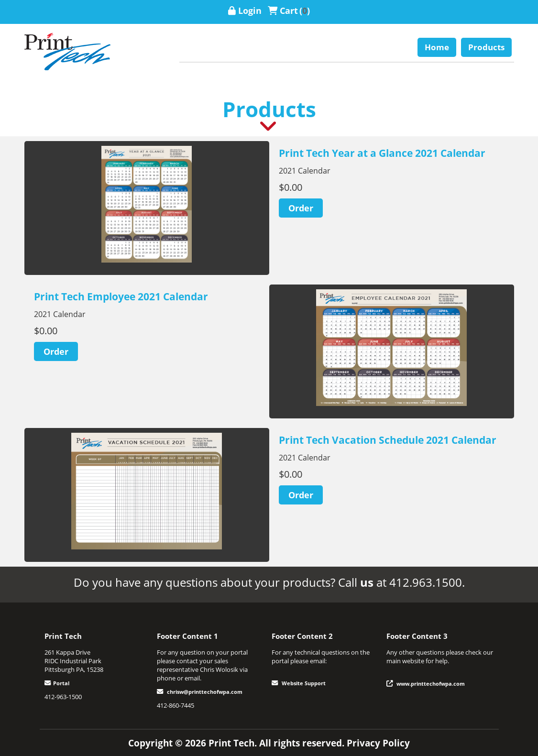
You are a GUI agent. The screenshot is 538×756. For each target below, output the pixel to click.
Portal (61, 683)
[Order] (301, 208)
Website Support (304, 683)
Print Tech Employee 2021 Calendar (121, 296)
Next (208, 208)
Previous (86, 208)
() (305, 11)
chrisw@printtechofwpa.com (205, 692)
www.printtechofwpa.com (431, 684)
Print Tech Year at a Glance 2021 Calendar (382, 153)
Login (250, 11)
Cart (289, 11)
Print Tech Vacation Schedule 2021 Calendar (388, 440)
